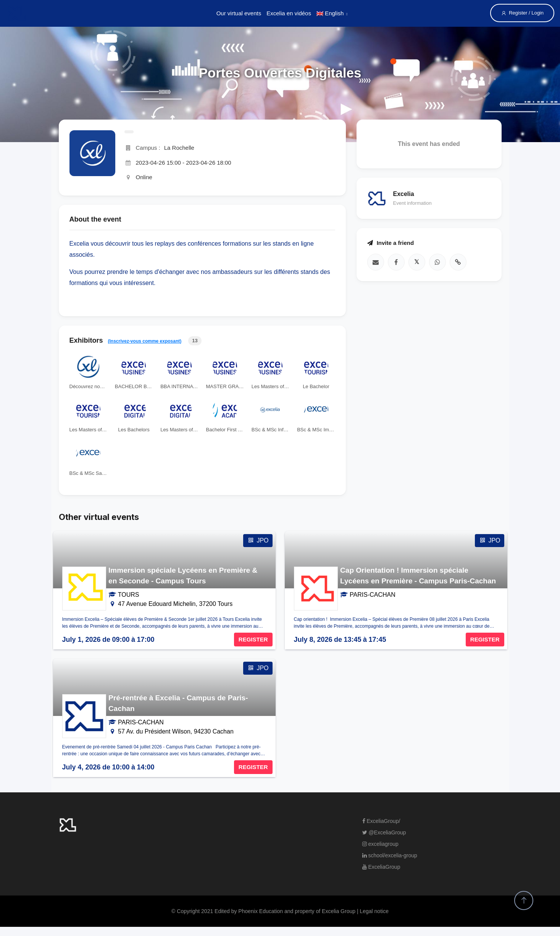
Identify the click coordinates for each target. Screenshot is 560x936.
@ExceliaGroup (384, 832)
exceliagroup (380, 844)
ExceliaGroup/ (381, 821)
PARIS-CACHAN (373, 595)
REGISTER (253, 639)
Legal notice (374, 911)
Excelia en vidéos (289, 13)
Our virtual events (239, 13)
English (330, 13)
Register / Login (522, 13)
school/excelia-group (390, 855)
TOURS (129, 595)
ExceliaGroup (381, 867)
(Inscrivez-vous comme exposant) (145, 341)
